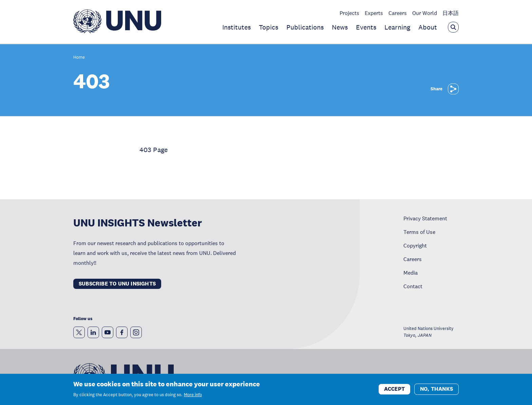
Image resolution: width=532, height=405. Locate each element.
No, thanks (436, 390)
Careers (398, 13)
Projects (349, 13)
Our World (425, 13)
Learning (397, 27)
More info (193, 396)
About (428, 27)
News (340, 27)
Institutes (236, 27)
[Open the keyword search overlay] (453, 27)
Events (366, 27)
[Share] (453, 89)
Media (411, 273)
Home (79, 58)
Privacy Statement (425, 218)
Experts (374, 13)
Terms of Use (419, 232)
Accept (394, 390)
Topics (269, 27)
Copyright (415, 245)
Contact (413, 286)
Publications (305, 27)
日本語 (451, 13)
